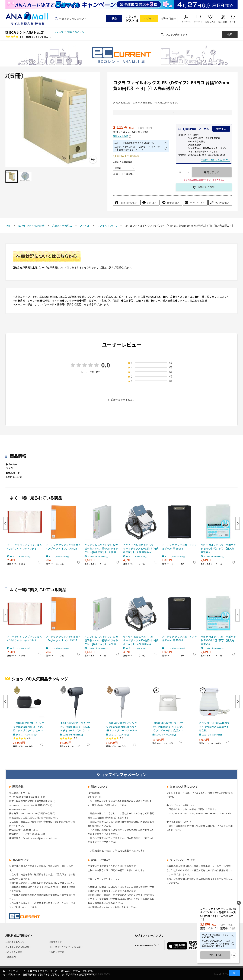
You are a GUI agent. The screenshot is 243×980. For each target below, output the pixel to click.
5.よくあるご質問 (14, 952)
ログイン (149, 18)
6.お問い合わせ (57, 952)
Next (238, 523)
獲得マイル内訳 (120, 136)
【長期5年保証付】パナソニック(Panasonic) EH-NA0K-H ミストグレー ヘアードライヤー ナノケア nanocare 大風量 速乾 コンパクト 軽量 (121, 727)
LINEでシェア (173, 203)
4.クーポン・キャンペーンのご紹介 (66, 947)
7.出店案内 (11, 957)
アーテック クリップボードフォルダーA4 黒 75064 (179, 547)
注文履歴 (223, 22)
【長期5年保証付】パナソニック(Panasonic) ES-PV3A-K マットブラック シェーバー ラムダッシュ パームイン (29, 727)
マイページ (186, 22)
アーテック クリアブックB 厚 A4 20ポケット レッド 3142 (24, 547)
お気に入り (210, 22)
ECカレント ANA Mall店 (26, 32)
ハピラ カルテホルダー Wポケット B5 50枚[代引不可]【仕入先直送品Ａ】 (218, 548)
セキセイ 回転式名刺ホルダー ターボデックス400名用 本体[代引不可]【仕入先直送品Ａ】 (141, 548)
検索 (114, 18)
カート (233, 22)
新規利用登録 (169, 18)
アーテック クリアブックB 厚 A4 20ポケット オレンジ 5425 (63, 547)
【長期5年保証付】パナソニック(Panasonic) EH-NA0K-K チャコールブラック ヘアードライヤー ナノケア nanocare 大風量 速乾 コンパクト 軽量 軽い (75, 727)
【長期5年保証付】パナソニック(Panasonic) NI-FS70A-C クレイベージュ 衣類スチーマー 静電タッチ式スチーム (168, 727)
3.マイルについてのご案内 (18, 947)
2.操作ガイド (56, 942)
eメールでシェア (197, 202)
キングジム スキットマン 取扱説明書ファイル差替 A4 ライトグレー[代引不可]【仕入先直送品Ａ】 (102, 549)
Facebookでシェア (128, 203)
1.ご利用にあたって (15, 942)
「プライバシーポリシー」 (60, 975)
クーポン (198, 22)
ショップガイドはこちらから (69, 32)
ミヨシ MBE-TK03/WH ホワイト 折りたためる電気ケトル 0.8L (214, 727)
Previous (5, 523)
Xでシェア (152, 203)
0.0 (106, 365)
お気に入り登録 (206, 187)
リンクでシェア (222, 203)
